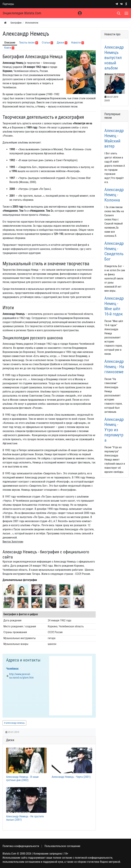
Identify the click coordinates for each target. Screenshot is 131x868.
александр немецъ (15, 723)
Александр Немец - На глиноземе (114, 366)
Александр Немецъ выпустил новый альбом (114, 57)
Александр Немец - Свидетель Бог (114, 251)
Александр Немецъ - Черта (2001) (71, 777)
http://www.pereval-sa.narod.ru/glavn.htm (21, 676)
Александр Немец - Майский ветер (114, 138)
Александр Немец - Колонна (114, 195)
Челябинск (12, 669)
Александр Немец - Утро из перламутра (114, 430)
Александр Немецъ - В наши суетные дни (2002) (22, 778)
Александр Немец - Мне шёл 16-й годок (114, 306)
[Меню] (127, 13)
